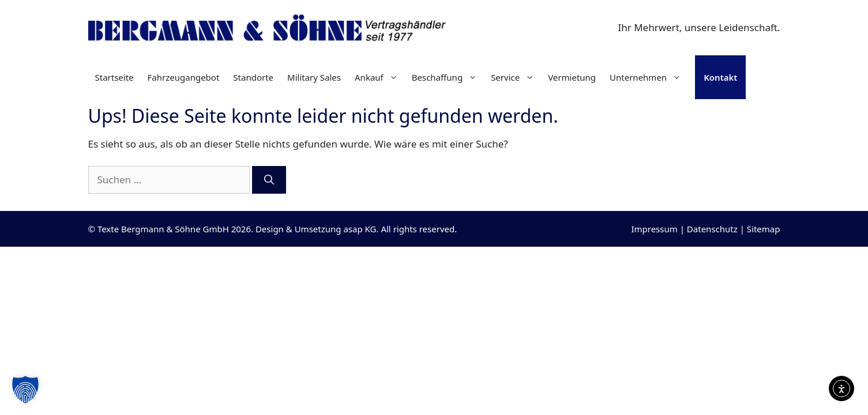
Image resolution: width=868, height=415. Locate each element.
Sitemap (764, 229)
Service (516, 77)
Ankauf (380, 77)
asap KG (360, 229)
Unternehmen (649, 77)
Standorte (253, 77)
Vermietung (572, 77)
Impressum (654, 229)
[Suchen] (269, 180)
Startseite (114, 77)
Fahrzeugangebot (184, 77)
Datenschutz (712, 229)
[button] (25, 390)
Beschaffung (448, 77)
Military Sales (314, 77)
